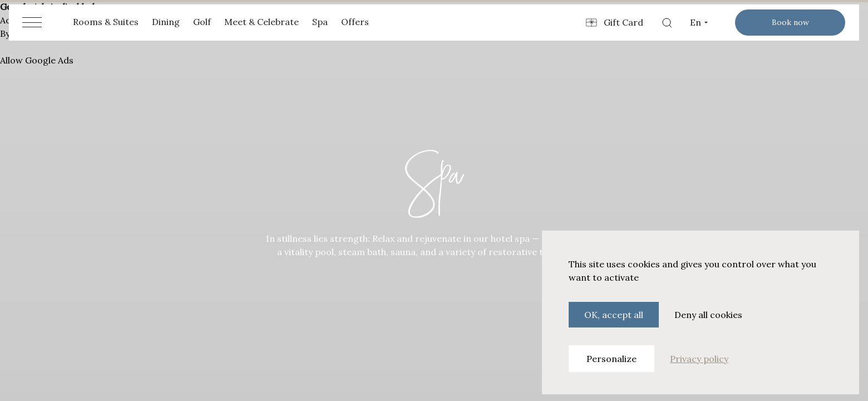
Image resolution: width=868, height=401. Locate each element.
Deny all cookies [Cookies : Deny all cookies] (708, 315)
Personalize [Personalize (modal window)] (611, 359)
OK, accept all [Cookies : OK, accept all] (614, 315)
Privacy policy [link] (699, 359)
